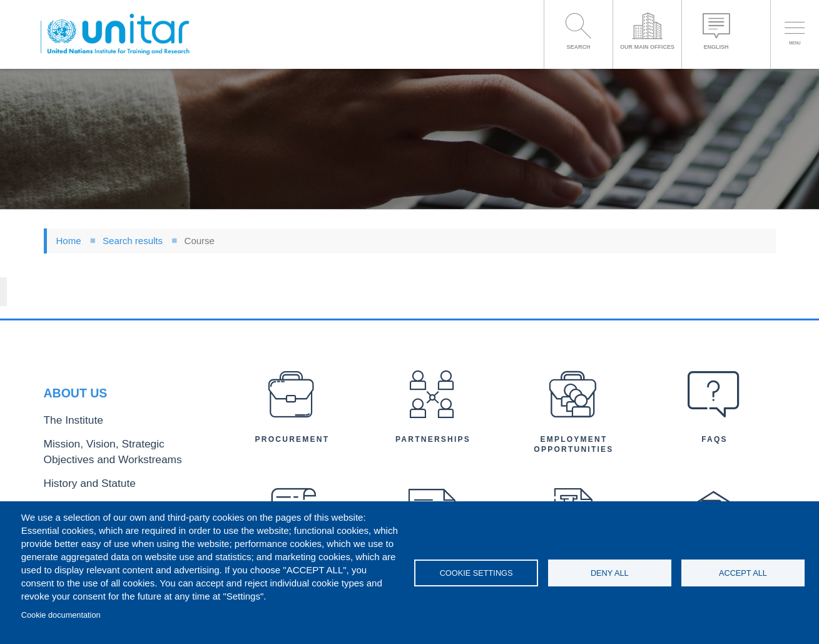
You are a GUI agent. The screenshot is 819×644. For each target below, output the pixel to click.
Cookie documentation (61, 615)
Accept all (743, 573)
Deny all (610, 573)
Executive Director (78, 483)
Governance (67, 463)
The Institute (67, 389)
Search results (133, 241)
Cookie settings (476, 573)
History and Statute (80, 442)
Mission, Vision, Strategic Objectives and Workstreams (120, 416)
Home (69, 241)
